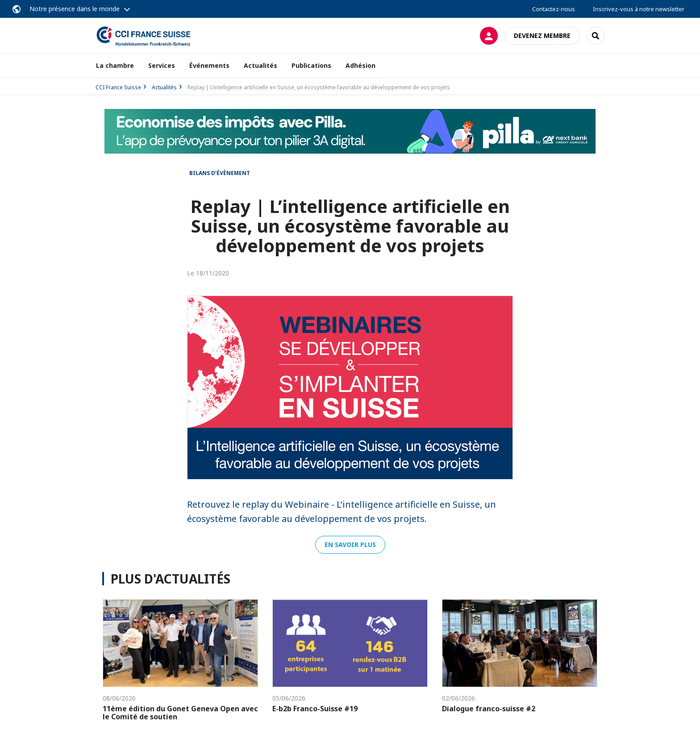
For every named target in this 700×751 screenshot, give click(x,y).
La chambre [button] (115, 65)
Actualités (260, 65)
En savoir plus (350, 544)
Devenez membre (542, 35)
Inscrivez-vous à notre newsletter (639, 9)
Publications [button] (311, 65)
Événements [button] (209, 65)
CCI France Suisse (118, 87)
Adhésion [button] (360, 65)
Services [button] (162, 65)
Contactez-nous (554, 9)
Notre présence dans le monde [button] (75, 9)
